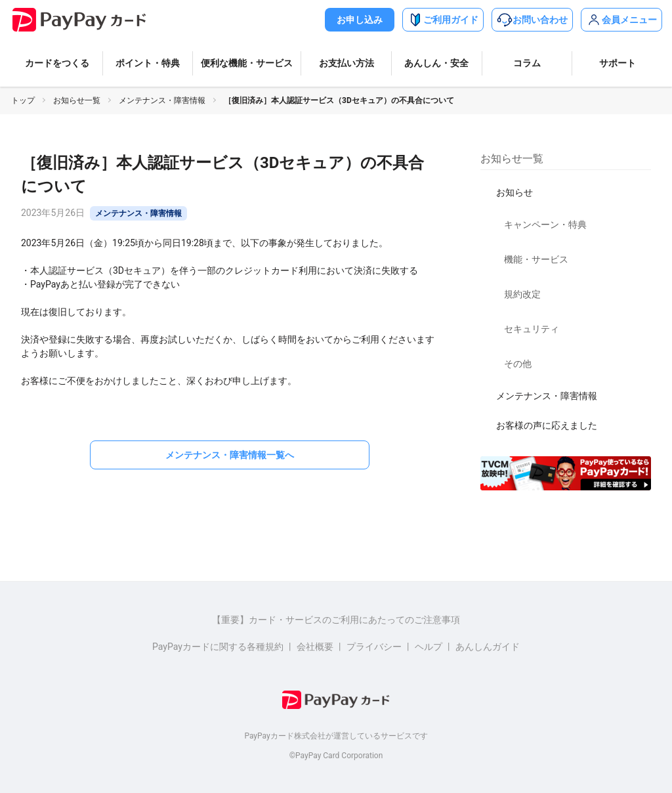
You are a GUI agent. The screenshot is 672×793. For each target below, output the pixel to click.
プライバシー (374, 647)
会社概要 (315, 647)
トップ (23, 100)
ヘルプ (429, 647)
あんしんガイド (488, 647)
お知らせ (514, 192)
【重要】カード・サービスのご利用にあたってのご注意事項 (336, 620)
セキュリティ (532, 329)
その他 (518, 364)
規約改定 (522, 294)
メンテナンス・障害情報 (162, 100)
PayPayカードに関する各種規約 (218, 647)
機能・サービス (536, 259)
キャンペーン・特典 (545, 225)
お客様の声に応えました (547, 425)
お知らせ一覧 (77, 100)
